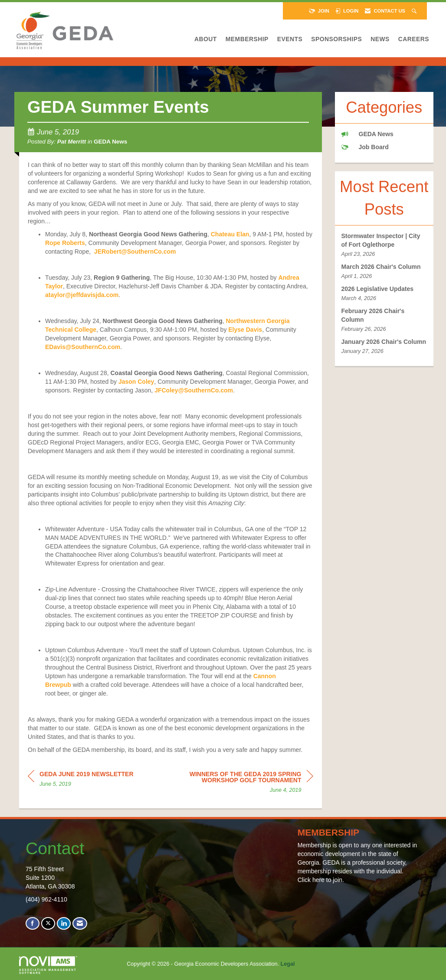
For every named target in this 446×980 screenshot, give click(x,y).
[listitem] (384, 245)
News (380, 39)
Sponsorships (336, 39)
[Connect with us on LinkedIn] (64, 923)
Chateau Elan (230, 234)
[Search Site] (415, 11)
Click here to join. (321, 880)
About (206, 39)
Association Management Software (48, 965)
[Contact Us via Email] (80, 923)
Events (290, 39)
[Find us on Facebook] (33, 923)
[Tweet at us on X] (48, 923)
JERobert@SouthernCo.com (135, 252)
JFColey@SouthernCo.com (194, 390)
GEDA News (110, 142)
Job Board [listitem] (365, 147)
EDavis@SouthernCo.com (83, 347)
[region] (248, 783)
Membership (247, 39)
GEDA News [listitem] (367, 134)
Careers (414, 39)
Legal (288, 964)
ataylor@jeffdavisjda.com (82, 295)
